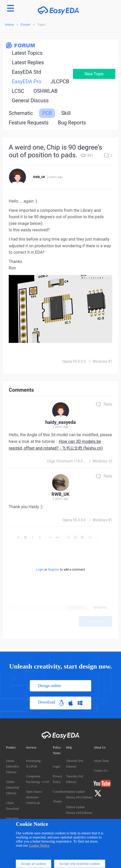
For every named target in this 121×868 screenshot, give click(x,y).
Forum (26, 25)
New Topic (94, 74)
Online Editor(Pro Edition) (13, 766)
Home (9, 25)
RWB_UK (39, 177)
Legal (56, 766)
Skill (66, 113)
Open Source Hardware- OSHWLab (34, 797)
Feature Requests (29, 123)
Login (40, 570)
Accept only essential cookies (80, 864)
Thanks (57, 801)
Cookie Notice (39, 846)
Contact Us (100, 771)
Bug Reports (72, 123)
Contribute (59, 792)
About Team (101, 761)
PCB (47, 113)
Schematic (21, 113)
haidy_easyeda (60, 422)
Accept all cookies (34, 864)
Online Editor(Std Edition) (13, 788)
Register (54, 570)
